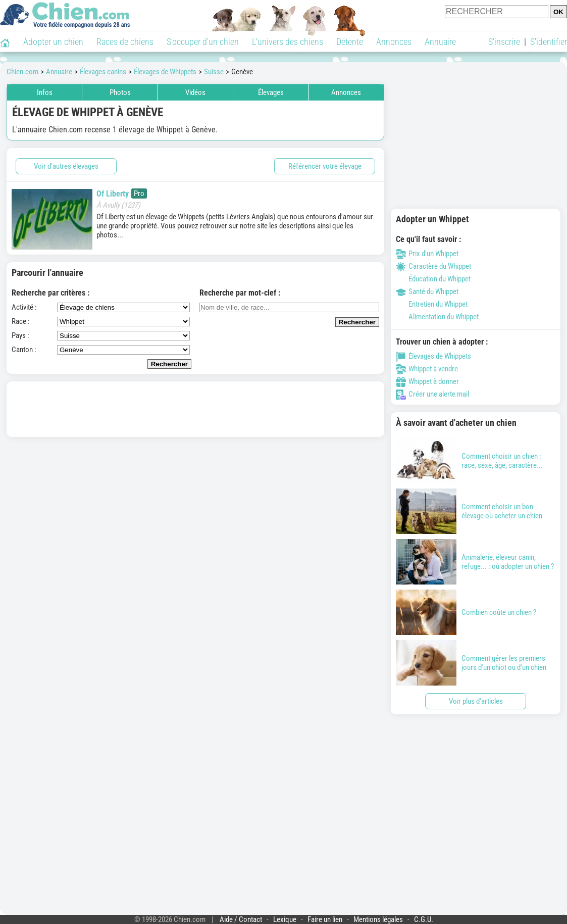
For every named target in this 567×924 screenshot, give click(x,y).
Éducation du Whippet (433, 279)
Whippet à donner (427, 381)
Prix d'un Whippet (427, 254)
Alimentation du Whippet (437, 317)
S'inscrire (504, 42)
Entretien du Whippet (432, 304)
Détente (350, 42)
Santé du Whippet (427, 291)
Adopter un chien (53, 42)
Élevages (271, 92)
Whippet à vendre (427, 369)
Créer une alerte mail (432, 394)
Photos (120, 92)
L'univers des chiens (288, 42)
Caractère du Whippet (433, 266)
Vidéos (195, 92)
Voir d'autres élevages (66, 166)
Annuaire (440, 42)
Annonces (394, 42)
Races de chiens (125, 42)
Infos (45, 92)
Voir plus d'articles (476, 701)
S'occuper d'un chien (203, 42)
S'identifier (549, 42)
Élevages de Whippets (433, 356)
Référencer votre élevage (325, 166)
